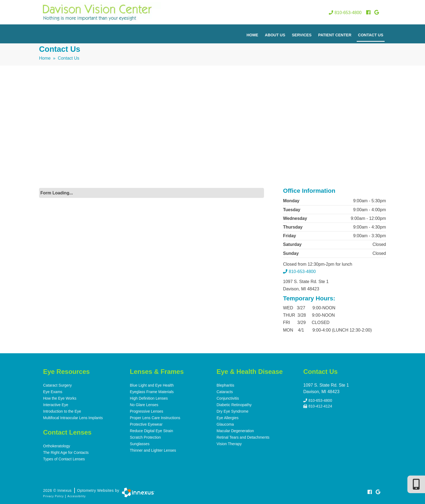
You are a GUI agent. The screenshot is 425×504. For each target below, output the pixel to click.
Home (252, 35)
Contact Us (371, 35)
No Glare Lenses (144, 405)
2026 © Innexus (81, 490)
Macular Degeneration (235, 431)
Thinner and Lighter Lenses (153, 450)
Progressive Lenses (147, 411)
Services (302, 35)
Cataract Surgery (57, 385)
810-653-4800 (345, 13)
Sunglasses (140, 444)
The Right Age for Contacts (66, 452)
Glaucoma (225, 424)
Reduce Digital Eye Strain (152, 431)
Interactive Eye (56, 405)
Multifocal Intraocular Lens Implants (73, 418)
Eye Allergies (228, 418)
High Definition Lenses (149, 398)
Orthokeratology (57, 446)
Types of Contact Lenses (64, 459)
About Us (275, 35)
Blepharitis (225, 385)
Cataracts (225, 392)
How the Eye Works (60, 398)
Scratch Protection (145, 437)
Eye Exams (53, 392)
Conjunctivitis (228, 398)
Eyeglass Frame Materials (152, 392)
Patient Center (335, 35)
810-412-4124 (318, 406)
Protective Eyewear (146, 424)
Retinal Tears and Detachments (243, 437)
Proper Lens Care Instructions (155, 418)
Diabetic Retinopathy (234, 405)
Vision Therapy (229, 444)
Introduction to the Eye (62, 411)
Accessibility (77, 496)
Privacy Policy (53, 496)
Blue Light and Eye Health (152, 385)
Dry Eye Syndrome (232, 411)
